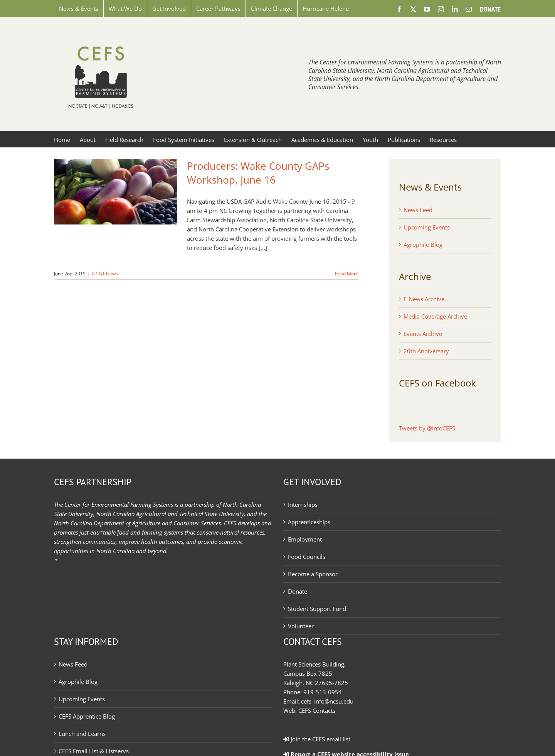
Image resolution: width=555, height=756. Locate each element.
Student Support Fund (317, 609)
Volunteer (301, 626)
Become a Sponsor (313, 574)
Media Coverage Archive (435, 316)
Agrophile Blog (423, 245)
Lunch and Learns (82, 734)
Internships (303, 505)
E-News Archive (424, 299)
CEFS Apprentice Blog (87, 716)
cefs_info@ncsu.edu (327, 701)
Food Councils (307, 557)
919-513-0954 (323, 692)
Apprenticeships (309, 522)
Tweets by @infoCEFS (427, 428)
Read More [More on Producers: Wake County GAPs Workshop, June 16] (347, 274)
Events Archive (423, 334)
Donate (298, 591)
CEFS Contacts (317, 710)
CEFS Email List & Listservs (94, 751)
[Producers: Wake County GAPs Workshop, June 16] (116, 192)
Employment (305, 539)
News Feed (418, 210)
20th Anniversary (426, 351)
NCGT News (105, 274)
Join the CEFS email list (317, 739)
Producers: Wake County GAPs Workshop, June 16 (258, 173)
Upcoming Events (427, 227)
